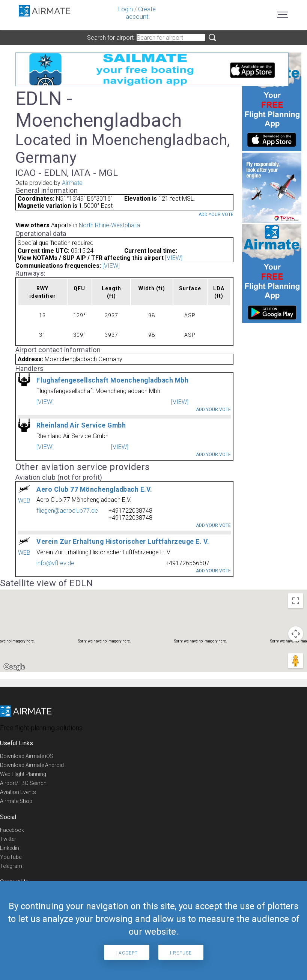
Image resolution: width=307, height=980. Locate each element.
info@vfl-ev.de (55, 563)
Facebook (12, 830)
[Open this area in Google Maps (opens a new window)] (14, 667)
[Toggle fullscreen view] (296, 601)
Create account (141, 13)
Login (126, 9)
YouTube (11, 857)
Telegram (11, 866)
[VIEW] (174, 258)
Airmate (72, 183)
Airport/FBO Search (23, 783)
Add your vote (216, 215)
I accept (127, 953)
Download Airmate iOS (27, 756)
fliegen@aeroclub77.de (67, 511)
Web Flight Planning (23, 774)
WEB (24, 501)
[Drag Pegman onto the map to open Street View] (296, 661)
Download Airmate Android (32, 765)
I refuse (181, 953)
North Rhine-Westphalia (109, 225)
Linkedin (10, 848)
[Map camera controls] (296, 634)
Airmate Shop (16, 801)
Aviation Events (18, 792)
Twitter (8, 839)
